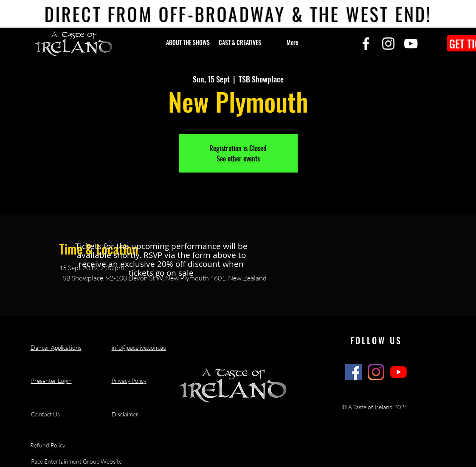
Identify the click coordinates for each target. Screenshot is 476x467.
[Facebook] (366, 44)
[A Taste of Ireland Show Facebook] (353, 372)
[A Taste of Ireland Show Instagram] (376, 372)
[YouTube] (411, 44)
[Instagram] (388, 44)
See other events (238, 158)
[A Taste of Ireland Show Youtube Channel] (399, 372)
